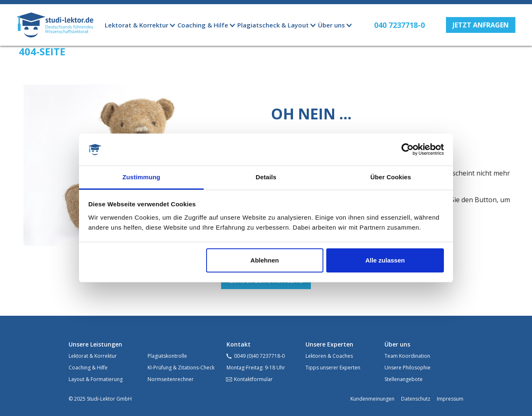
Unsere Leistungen (95, 344)
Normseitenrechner (171, 379)
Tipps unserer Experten (333, 368)
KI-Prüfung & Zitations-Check (181, 368)
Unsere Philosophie (408, 368)
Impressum (450, 399)
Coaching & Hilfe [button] (203, 25)
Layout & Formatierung (96, 379)
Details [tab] (266, 177)
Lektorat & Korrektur (93, 356)
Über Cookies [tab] (391, 177)
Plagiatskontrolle (167, 356)
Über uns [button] (331, 25)
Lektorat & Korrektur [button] (137, 25)
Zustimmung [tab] (142, 177)
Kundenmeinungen (372, 399)
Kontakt (239, 344)
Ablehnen (265, 260)
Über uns (397, 344)
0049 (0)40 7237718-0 (259, 356)
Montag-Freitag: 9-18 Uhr (256, 368)
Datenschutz (416, 399)
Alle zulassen (385, 260)
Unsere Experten (329, 344)
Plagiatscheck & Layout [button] (273, 25)
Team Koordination (407, 356)
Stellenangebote (404, 379)
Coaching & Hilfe (88, 368)
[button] (481, 25)
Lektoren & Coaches (329, 356)
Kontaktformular (253, 379)
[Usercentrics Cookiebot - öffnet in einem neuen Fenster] (408, 150)
